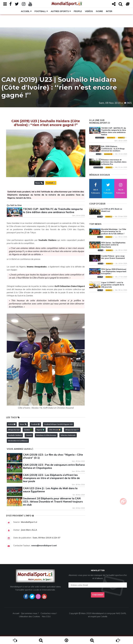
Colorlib (104, 616)
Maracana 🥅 (111, 138)
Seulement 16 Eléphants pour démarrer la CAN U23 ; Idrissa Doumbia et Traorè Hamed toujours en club (53, 501)
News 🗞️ (39, 183)
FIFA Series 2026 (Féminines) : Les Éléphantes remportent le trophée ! (114, 271)
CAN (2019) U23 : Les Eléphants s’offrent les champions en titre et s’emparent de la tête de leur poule (51, 478)
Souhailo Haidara (15, 435)
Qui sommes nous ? (30, 613)
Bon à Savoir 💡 (98, 167)
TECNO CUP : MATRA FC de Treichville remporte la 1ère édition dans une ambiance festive (53, 211)
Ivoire (99, 11)
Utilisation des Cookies (29, 616)
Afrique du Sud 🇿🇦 (72, 430)
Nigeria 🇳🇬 (40, 430)
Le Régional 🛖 (100, 138)
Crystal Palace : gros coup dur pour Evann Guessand (113, 257)
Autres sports (60, 11)
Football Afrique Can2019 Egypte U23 (58, 424)
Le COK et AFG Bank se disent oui (112, 210)
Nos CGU (46, 616)
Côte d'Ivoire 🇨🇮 (55, 430)
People (78, 11)
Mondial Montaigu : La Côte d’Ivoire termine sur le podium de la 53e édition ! (114, 231)
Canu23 (29, 435)
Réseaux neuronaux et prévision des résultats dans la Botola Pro (114, 162)
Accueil (25, 11)
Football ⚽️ (51, 183)
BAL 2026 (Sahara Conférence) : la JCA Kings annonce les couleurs (113, 149)
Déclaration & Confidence (18, 441)
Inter (109, 11)
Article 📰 (12, 424)
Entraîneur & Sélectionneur (46, 435)
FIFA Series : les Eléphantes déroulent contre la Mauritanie (113, 245)
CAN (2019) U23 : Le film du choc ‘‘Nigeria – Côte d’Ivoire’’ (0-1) (53, 456)
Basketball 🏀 (108, 154)
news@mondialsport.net (44, 545)
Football (40, 11)
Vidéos (89, 11)
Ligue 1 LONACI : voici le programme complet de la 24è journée (113, 285)
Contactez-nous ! (49, 613)
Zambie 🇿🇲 (28, 430)
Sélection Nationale (68, 435)
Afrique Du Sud (14, 430)
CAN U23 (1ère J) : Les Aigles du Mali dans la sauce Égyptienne (50, 490)
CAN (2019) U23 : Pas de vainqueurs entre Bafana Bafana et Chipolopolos (54, 466)
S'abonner (98, 595)
